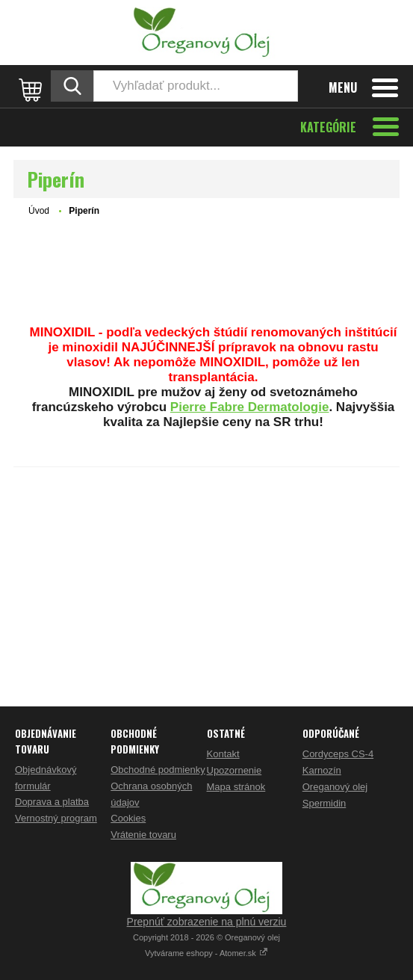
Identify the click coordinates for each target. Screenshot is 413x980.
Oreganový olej (335, 787)
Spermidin (324, 803)
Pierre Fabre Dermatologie (250, 407)
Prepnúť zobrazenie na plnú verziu (207, 922)
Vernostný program (56, 818)
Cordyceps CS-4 (338, 754)
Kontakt (223, 754)
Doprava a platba (52, 802)
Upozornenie (235, 770)
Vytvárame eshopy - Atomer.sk (206, 953)
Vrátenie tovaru (143, 835)
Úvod (39, 211)
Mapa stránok (236, 787)
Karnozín (322, 770)
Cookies (128, 818)
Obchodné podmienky (158, 770)
